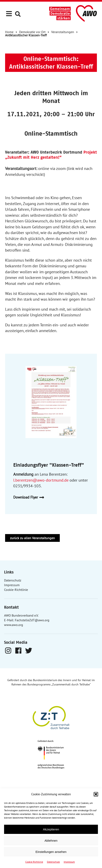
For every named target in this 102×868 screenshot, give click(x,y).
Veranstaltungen (63, 32)
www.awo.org (14, 625)
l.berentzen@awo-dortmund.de (41, 480)
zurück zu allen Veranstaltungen (32, 538)
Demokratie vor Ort (32, 32)
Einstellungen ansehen (51, 852)
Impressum (69, 862)
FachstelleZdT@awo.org (32, 620)
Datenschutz (53, 862)
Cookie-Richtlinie (34, 862)
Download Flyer (30, 497)
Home (9, 32)
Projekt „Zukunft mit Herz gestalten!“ (51, 155)
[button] (96, 794)
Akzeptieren (51, 829)
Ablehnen (51, 841)
